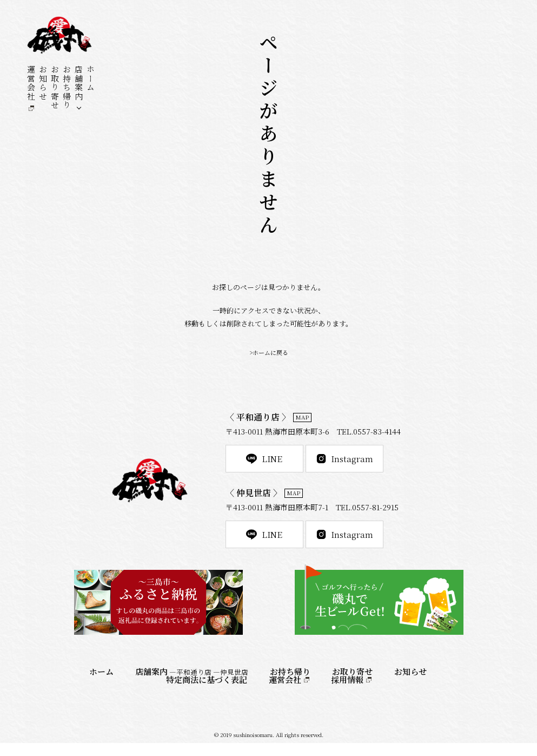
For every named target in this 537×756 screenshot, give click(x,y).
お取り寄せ (55, 87)
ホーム (91, 78)
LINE (271, 463)
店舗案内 (79, 83)
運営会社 (31, 83)
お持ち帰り (67, 87)
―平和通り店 (190, 685)
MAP (304, 418)
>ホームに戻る (268, 352)
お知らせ (43, 83)
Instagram (366, 463)
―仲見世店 (231, 685)
